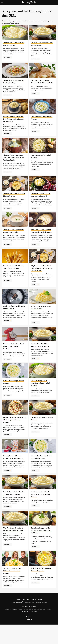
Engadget (8, 628)
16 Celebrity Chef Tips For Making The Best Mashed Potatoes (14, 590)
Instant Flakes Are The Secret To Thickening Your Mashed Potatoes (14, 434)
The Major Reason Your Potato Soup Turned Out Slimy (13, 240)
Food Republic (41, 628)
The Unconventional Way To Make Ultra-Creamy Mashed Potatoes (41, 511)
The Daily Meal (25, 631)
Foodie (34, 628)
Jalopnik (14, 628)
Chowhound (27, 628)
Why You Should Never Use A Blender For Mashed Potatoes (14, 550)
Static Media (19, 622)
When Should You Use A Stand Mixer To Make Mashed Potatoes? (13, 359)
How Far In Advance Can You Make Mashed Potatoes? (41, 201)
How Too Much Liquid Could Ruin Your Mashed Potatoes (41, 359)
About (18, 619)
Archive (26, 619)
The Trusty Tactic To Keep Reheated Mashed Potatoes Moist (42, 83)
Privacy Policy (36, 619)
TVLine (20, 628)
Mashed (49, 628)
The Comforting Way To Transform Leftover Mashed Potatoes (40, 398)
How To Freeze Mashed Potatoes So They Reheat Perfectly (13, 511)
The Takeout (34, 631)
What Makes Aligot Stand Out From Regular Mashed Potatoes (41, 240)
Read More (7, 57)
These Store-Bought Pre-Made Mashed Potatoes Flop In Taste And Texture (41, 550)
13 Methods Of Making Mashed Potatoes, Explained (40, 590)
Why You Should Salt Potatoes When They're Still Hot (13, 278)
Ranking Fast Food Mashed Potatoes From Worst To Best (14, 473)
